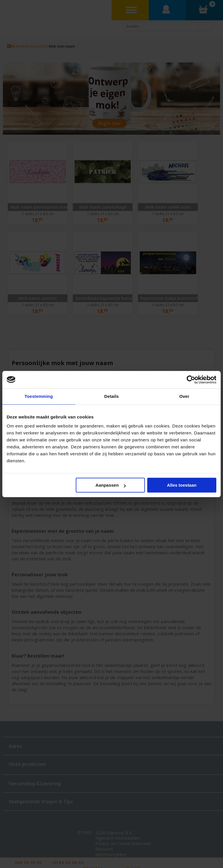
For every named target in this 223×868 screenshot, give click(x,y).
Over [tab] (184, 396)
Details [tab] (111, 396)
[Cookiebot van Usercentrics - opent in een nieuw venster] (191, 380)
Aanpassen (111, 485)
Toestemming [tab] (39, 396)
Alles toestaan (182, 485)
